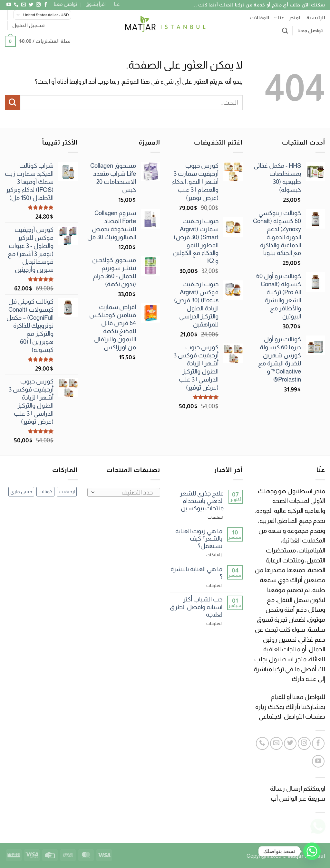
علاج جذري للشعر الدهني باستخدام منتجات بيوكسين (202, 501)
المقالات (260, 18)
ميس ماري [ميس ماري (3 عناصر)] (21, 491)
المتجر (295, 18)
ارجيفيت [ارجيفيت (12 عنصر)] (67, 491)
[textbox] (126, 493)
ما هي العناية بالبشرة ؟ (196, 573)
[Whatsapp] (312, 851)
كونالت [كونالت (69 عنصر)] (45, 491)
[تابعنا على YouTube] (8, 5)
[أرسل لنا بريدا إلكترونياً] (23, 5)
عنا (117, 4)
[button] (29, 25)
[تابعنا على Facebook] (45, 5)
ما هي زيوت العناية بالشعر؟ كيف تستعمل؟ (199, 538)
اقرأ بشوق (95, 4)
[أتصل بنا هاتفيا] (16, 5)
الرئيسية (316, 18)
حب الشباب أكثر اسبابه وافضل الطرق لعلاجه (196, 607)
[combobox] (124, 492)
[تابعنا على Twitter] (31, 5)
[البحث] (285, 31)
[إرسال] (12, 103)
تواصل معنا (65, 4)
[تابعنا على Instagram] (38, 5)
